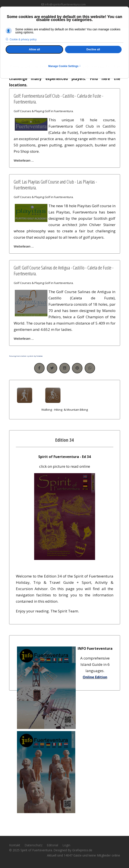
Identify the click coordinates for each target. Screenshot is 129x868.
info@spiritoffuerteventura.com (65, 4)
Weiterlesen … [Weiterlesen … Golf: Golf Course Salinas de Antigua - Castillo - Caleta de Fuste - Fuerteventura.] (24, 339)
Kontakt (15, 845)
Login (66, 845)
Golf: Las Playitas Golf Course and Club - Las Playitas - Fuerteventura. (55, 184)
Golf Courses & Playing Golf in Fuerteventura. (44, 111)
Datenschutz (34, 845)
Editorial (52, 845)
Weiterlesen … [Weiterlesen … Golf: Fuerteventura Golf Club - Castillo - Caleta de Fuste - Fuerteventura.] (24, 160)
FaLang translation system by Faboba (26, 356)
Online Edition (95, 677)
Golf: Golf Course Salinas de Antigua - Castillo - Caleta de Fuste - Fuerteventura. (64, 270)
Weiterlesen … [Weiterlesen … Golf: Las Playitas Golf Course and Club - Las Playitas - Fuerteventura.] (24, 246)
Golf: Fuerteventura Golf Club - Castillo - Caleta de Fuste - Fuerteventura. (59, 98)
